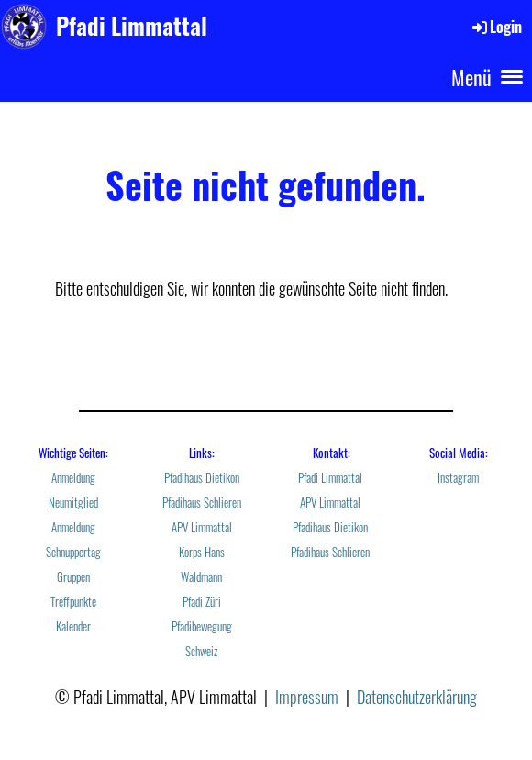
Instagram (458, 478)
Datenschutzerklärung (417, 697)
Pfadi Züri (202, 602)
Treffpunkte (73, 602)
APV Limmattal (202, 527)
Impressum (307, 697)
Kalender (73, 626)
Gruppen (73, 577)
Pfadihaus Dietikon (202, 478)
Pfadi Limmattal (132, 25)
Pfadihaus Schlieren (202, 503)
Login (496, 27)
